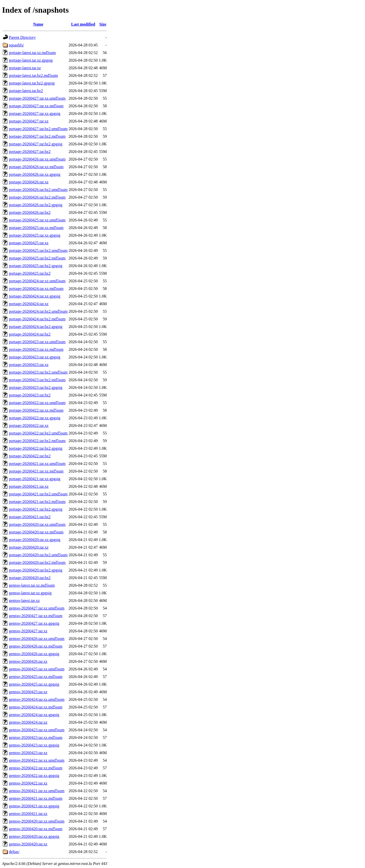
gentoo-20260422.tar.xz (28, 783)
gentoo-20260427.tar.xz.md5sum (36, 616)
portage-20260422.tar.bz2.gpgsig (36, 448)
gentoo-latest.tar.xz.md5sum (32, 585)
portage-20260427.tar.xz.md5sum (36, 106)
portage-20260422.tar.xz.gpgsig (35, 418)
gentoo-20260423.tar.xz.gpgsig (34, 745)
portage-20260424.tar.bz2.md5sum (37, 319)
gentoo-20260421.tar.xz (28, 814)
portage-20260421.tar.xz (29, 486)
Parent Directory (22, 37)
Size (103, 24)
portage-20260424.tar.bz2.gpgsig (36, 327)
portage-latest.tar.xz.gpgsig (31, 60)
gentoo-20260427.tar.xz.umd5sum (37, 608)
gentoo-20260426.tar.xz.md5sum (36, 646)
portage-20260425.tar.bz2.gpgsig (36, 266)
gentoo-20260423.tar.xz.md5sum (36, 737)
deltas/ (14, 852)
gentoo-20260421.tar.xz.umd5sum (37, 791)
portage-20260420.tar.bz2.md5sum (37, 562)
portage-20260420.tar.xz (29, 547)
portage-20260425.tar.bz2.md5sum (37, 258)
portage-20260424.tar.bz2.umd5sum (38, 311)
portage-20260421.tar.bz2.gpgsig (36, 509)
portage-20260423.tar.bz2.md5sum (37, 380)
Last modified (83, 24)
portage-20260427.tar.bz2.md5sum (37, 136)
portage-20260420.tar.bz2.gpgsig (36, 570)
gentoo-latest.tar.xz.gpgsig (30, 593)
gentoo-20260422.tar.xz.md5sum (36, 768)
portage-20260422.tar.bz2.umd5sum (38, 433)
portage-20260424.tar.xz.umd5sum (37, 281)
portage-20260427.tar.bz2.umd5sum (38, 129)
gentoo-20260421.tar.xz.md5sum (36, 798)
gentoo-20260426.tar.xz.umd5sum (37, 639)
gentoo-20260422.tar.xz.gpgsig (34, 776)
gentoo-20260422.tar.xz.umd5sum (37, 760)
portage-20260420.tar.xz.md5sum (36, 532)
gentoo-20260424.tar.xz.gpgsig (34, 715)
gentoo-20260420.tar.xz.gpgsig (34, 836)
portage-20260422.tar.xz (29, 426)
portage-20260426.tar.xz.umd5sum (37, 159)
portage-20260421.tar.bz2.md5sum (37, 502)
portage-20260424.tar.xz (29, 304)
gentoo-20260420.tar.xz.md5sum (36, 829)
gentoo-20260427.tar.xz (28, 631)
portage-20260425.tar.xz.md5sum (36, 228)
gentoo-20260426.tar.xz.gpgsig (34, 654)
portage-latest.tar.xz (25, 68)
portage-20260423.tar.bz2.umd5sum (38, 372)
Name (38, 24)
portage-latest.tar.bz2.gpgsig (32, 83)
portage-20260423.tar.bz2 (30, 395)
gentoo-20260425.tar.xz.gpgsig (34, 684)
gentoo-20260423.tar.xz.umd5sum (37, 730)
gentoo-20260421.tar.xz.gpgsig (34, 806)
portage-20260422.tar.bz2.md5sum (37, 441)
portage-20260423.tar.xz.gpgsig (35, 357)
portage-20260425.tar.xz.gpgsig (35, 235)
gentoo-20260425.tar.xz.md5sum (36, 677)
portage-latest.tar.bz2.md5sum (33, 75)
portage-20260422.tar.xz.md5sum (36, 410)
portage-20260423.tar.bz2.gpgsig (36, 387)
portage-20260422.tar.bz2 (30, 456)
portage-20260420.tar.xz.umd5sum (37, 524)
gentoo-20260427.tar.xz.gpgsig (34, 623)
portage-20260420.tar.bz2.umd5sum (38, 555)
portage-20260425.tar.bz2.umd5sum (38, 250)
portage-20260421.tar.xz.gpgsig (35, 479)
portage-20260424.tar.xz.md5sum (36, 289)
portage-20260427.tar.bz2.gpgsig (36, 144)
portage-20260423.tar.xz (29, 365)
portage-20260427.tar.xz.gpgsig (35, 114)
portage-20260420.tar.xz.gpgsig (35, 540)
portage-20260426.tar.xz (29, 182)
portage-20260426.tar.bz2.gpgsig (36, 205)
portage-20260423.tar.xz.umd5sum (37, 342)
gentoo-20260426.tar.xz (28, 661)
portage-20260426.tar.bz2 (30, 212)
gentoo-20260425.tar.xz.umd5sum (37, 669)
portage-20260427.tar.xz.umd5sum (37, 98)
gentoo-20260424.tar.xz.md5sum (36, 707)
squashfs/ (16, 45)
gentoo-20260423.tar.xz (28, 753)
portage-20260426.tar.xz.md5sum (36, 167)
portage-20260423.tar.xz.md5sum (36, 349)
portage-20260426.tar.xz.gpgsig (35, 174)
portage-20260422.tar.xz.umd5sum (37, 403)
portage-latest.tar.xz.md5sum (32, 53)
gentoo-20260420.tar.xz (28, 844)
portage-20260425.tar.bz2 (30, 273)
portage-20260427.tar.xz (29, 121)
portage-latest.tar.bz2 (26, 91)
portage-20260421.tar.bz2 (30, 517)
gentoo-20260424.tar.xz (28, 722)
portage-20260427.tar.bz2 (30, 152)
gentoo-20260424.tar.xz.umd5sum (37, 699)
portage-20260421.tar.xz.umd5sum (37, 464)
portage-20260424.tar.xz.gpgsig (35, 296)
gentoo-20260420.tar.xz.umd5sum (37, 821)
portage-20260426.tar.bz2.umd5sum (38, 190)
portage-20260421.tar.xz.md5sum (36, 471)
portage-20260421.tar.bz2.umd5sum (38, 494)
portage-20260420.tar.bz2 (30, 578)
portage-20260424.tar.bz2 (30, 334)
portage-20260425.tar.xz (29, 243)
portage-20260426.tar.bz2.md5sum (37, 197)
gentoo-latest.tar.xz (24, 601)
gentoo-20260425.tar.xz (28, 692)
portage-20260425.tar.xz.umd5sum (37, 220)
